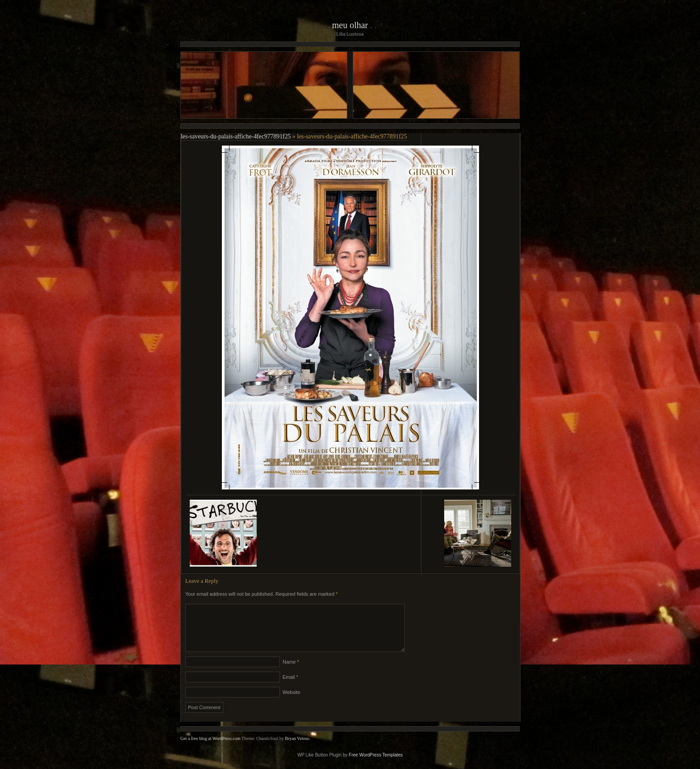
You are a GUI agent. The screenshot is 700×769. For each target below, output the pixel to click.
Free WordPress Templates (376, 766)
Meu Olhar (350, 25)
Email (290, 688)
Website (292, 703)
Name (291, 673)
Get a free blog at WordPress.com (210, 749)
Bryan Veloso (297, 749)
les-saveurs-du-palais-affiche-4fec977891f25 (236, 136)
